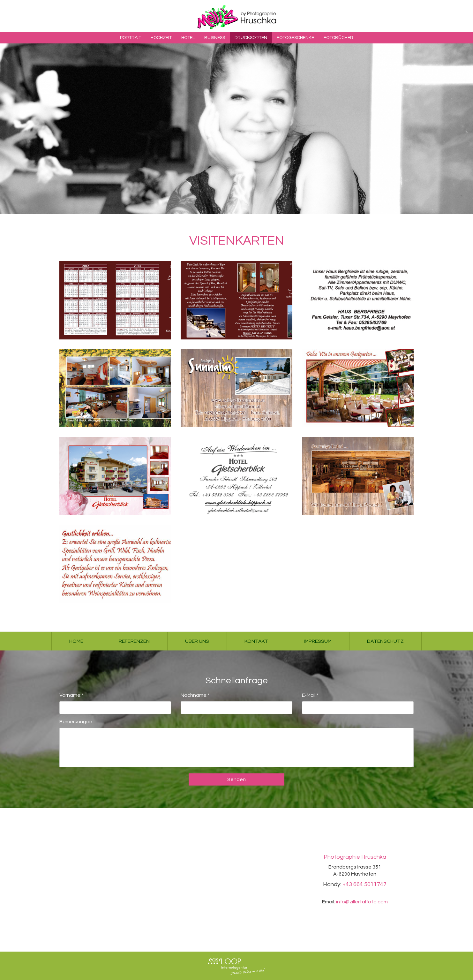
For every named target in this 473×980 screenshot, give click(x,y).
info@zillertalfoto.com (362, 902)
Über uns (197, 641)
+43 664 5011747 (364, 884)
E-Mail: (310, 694)
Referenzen (134, 641)
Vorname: (71, 694)
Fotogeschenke (295, 38)
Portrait (131, 38)
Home (76, 641)
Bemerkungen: (76, 722)
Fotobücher (338, 38)
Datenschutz (385, 641)
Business (215, 38)
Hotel (188, 38)
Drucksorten (251, 38)
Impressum (318, 641)
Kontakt (256, 641)
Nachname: (195, 694)
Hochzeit (161, 38)
